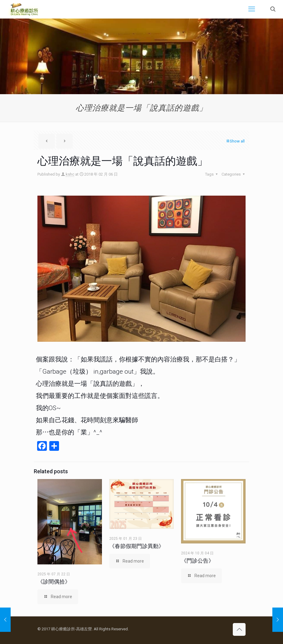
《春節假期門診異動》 (137, 546)
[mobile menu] (252, 9)
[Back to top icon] (239, 629)
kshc (70, 174)
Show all (235, 141)
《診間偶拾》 (54, 582)
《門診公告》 (197, 561)
